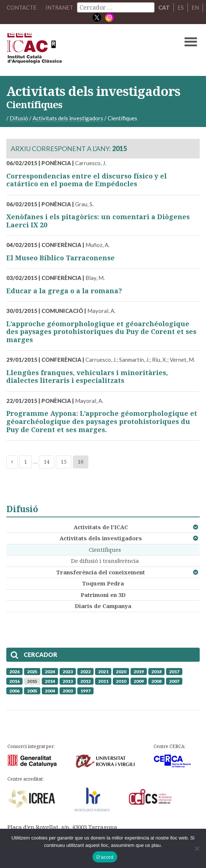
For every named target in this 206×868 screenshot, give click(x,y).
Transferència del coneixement (101, 572)
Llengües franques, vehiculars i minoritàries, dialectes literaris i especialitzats (87, 377)
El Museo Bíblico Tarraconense (60, 258)
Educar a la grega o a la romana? (64, 290)
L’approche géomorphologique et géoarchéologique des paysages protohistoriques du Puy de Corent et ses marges (101, 331)
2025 (32, 671)
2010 (121, 681)
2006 (14, 690)
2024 (50, 671)
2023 (68, 671)
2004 (50, 690)
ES (181, 7)
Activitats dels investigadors (101, 538)
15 (64, 462)
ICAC (82, 50)
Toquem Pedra (103, 583)
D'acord (105, 857)
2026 (14, 671)
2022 (85, 671)
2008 (156, 681)
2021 (103, 671)
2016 (14, 681)
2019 (139, 671)
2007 (174, 681)
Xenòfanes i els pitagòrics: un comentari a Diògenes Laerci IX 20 (98, 221)
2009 (139, 681)
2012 (85, 681)
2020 (121, 671)
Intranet (60, 7)
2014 (50, 681)
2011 (103, 681)
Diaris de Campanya (103, 606)
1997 (85, 690)
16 (81, 462)
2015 (32, 681)
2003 (68, 690)
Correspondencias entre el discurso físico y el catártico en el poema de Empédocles (87, 180)
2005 (32, 690)
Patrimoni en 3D (103, 594)
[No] (197, 848)
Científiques (105, 549)
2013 (68, 681)
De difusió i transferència (105, 561)
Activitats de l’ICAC (101, 527)
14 (47, 462)
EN (196, 7)
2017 (174, 671)
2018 (156, 671)
